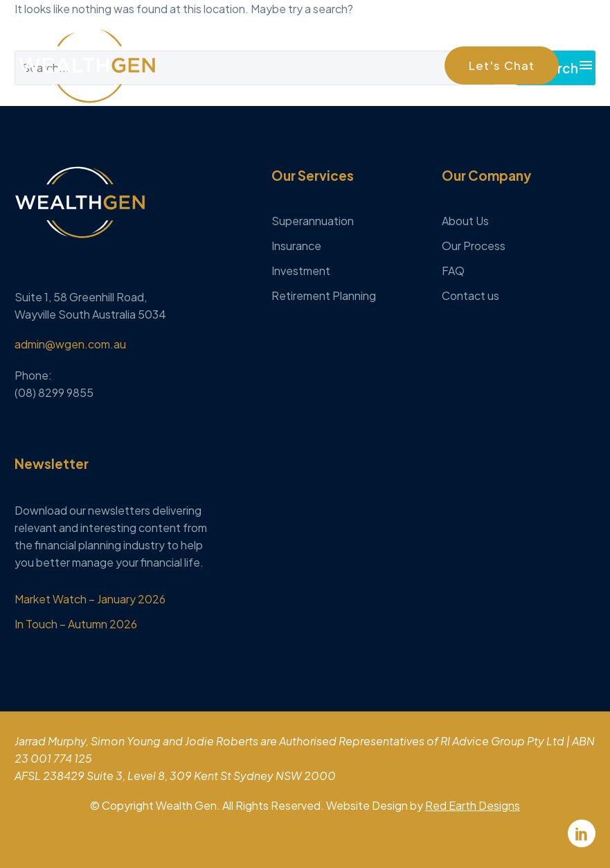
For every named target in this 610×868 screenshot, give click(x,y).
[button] (502, 65)
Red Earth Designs (473, 805)
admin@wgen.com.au (70, 344)
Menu (586, 65)
